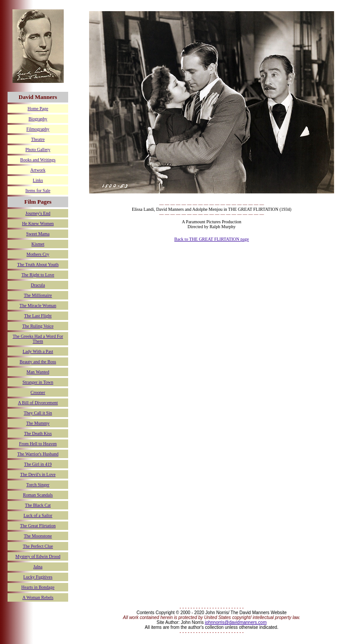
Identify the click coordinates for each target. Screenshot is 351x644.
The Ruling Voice (38, 326)
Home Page (38, 109)
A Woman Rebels (38, 597)
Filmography (38, 129)
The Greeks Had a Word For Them (38, 339)
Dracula (38, 285)
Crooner (38, 392)
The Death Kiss (38, 433)
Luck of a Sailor (38, 515)
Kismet (38, 244)
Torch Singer (38, 485)
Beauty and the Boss (38, 362)
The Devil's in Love (38, 474)
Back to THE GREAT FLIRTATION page (211, 239)
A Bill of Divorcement (38, 403)
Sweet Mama (38, 234)
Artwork (38, 170)
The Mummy (38, 423)
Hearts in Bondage (38, 587)
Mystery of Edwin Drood (38, 556)
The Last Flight (38, 316)
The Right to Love (38, 275)
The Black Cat (38, 505)
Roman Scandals (38, 495)
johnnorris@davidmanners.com (236, 622)
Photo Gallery (38, 150)
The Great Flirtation (38, 526)
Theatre (38, 139)
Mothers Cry (38, 254)
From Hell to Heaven (38, 444)
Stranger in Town (38, 382)
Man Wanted (38, 372)
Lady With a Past (38, 351)
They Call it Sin (38, 413)
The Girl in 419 (38, 464)
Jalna (38, 567)
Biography (38, 119)
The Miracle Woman (38, 306)
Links (38, 180)
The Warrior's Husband (38, 454)
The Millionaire (38, 295)
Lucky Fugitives (38, 577)
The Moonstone (38, 536)
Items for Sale (38, 191)
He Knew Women (38, 224)
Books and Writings (38, 160)
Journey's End (38, 213)
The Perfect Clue (38, 546)
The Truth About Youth (38, 265)
